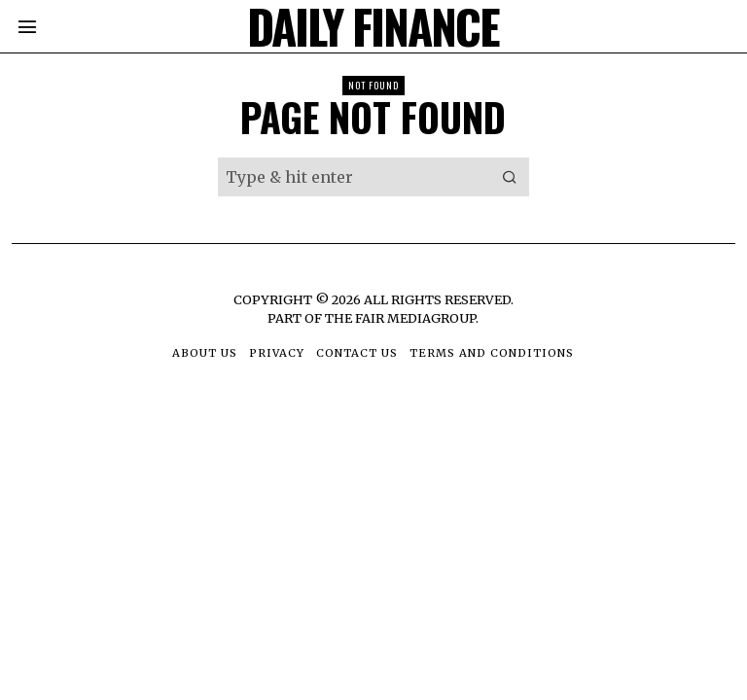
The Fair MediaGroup (400, 318)
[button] (510, 177)
